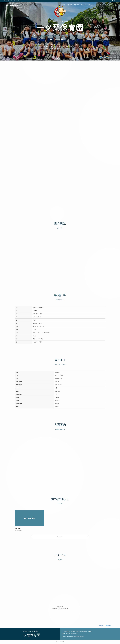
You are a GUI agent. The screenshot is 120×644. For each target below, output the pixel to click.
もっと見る (60, 537)
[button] (57, 59)
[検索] (115, 1)
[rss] (113, 1)
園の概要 (101, 626)
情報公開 (108, 626)
